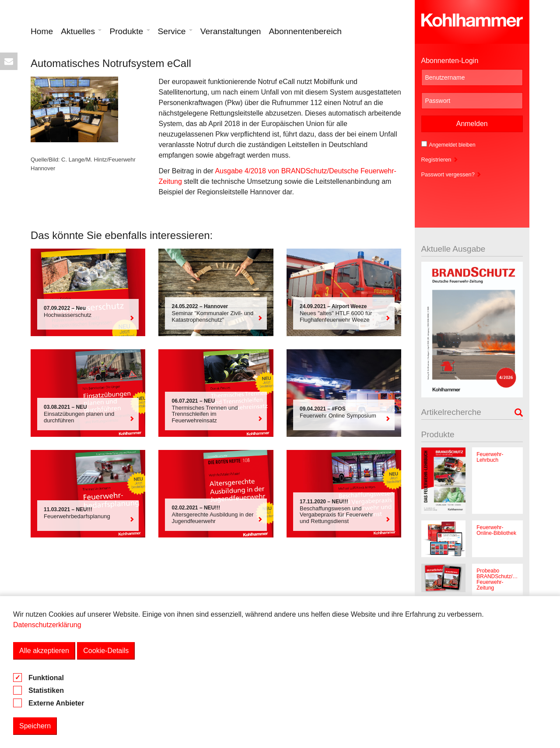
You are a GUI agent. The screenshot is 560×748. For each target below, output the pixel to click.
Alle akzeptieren (44, 651)
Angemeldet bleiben (448, 144)
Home (42, 31)
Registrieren (440, 160)
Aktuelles (81, 31)
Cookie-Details (106, 651)
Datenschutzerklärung (47, 625)
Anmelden (472, 124)
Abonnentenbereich (305, 31)
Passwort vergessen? (451, 174)
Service (175, 31)
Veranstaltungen (231, 31)
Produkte (129, 31)
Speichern (35, 726)
